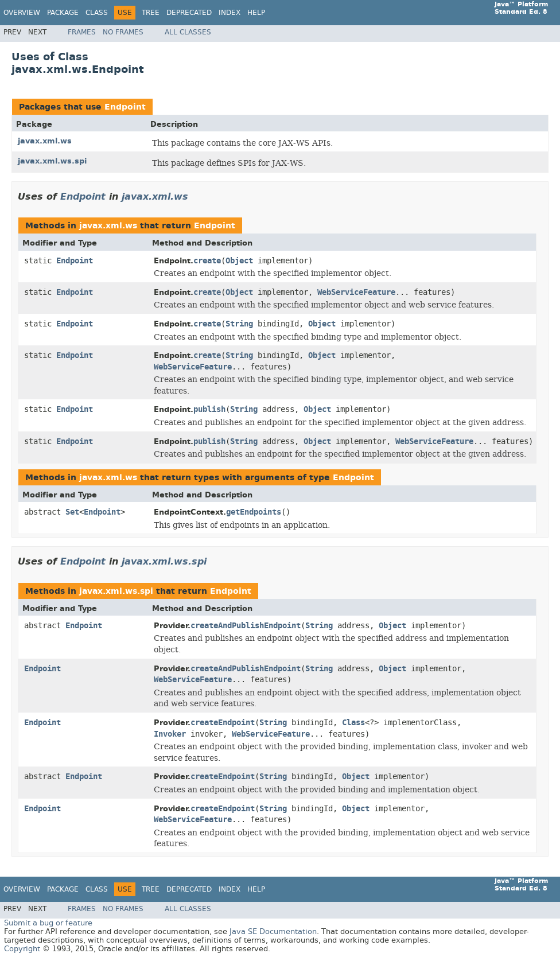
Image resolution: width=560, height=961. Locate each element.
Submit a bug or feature (48, 923)
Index (230, 13)
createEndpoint (223, 723)
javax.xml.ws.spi (52, 161)
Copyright (22, 949)
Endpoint (125, 107)
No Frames (123, 32)
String (239, 324)
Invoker (170, 734)
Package (63, 13)
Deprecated (189, 13)
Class (97, 13)
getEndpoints (254, 512)
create (207, 261)
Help (256, 13)
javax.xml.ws (45, 141)
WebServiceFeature (356, 292)
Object (239, 261)
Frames (82, 32)
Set (72, 512)
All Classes (188, 32)
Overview (22, 13)
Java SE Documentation (273, 931)
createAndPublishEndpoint (246, 626)
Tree (151, 13)
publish (209, 409)
